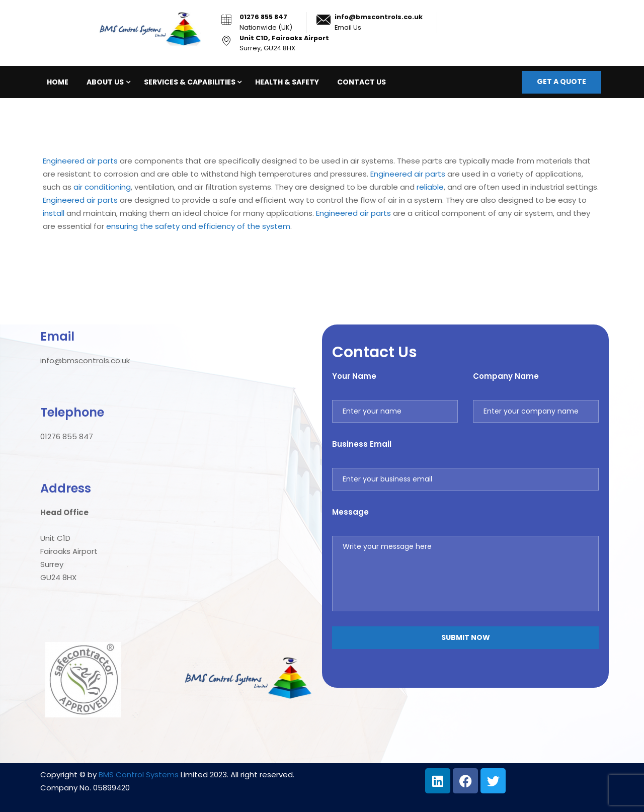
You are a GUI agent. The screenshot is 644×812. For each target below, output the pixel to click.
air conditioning (102, 187)
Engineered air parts (80, 161)
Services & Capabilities (190, 82)
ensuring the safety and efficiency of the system (198, 226)
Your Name (354, 376)
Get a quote (561, 82)
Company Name (506, 376)
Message (350, 512)
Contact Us (361, 82)
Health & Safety (287, 82)
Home (58, 82)
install (54, 213)
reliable (430, 187)
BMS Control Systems (139, 775)
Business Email (362, 444)
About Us (105, 82)
